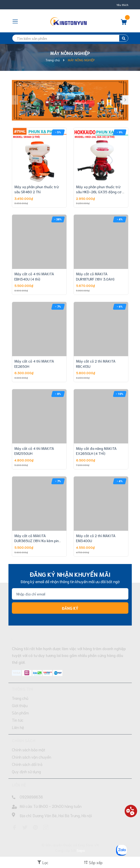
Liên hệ (18, 727)
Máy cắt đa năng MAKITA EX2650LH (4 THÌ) (96, 451)
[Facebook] (14, 827)
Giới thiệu (20, 705)
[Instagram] (46, 827)
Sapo (81, 850)
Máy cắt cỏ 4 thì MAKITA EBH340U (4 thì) (34, 276)
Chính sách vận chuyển (32, 757)
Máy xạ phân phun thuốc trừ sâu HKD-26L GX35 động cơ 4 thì (100, 192)
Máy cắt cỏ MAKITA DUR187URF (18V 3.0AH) (95, 276)
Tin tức (18, 720)
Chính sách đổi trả (27, 764)
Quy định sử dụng (26, 771)
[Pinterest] (35, 827)
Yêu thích (122, 5)
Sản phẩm (20, 713)
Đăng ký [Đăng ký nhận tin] (70, 608)
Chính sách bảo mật (29, 750)
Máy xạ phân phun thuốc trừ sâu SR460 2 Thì (37, 189)
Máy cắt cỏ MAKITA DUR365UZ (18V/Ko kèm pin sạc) (37, 541)
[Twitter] (25, 827)
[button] (125, 100)
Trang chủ (20, 698)
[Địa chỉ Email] (70, 594)
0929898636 (31, 797)
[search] (70, 38)
